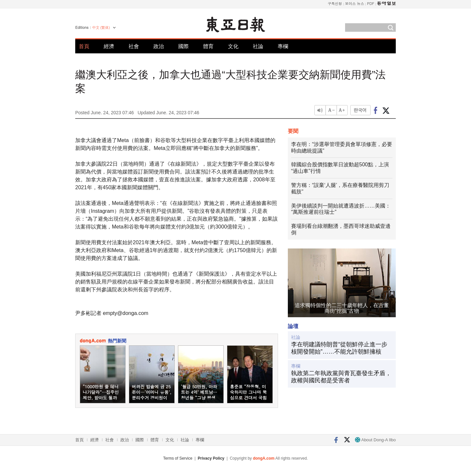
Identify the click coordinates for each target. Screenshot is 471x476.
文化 (233, 46)
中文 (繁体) (101, 27)
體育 (208, 46)
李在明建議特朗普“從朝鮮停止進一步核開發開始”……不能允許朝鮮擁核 (339, 348)
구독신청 (335, 3)
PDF (371, 3)
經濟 (109, 46)
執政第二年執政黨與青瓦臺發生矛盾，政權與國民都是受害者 (341, 377)
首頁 (84, 46)
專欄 (283, 46)
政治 (159, 46)
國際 (183, 46)
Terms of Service (178, 458)
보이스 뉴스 (355, 3)
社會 (134, 46)
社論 (258, 46)
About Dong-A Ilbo (375, 440)
